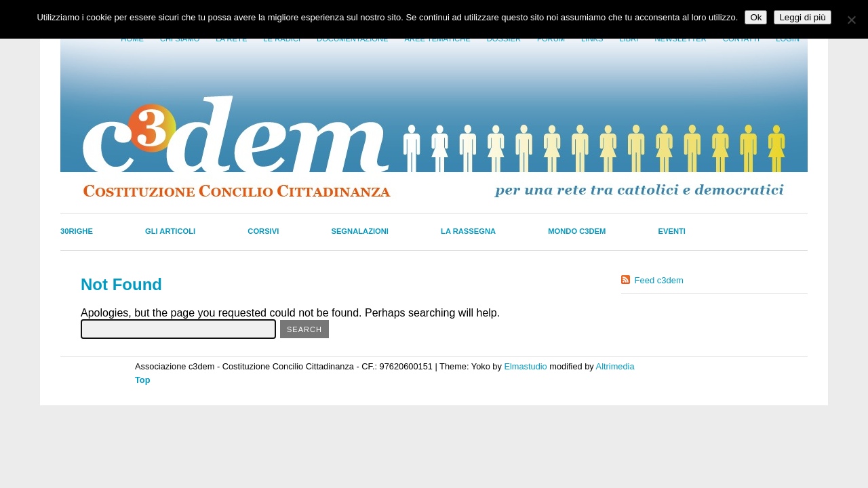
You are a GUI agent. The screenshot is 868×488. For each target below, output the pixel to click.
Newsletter (680, 39)
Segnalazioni (360, 231)
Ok (756, 17)
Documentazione (352, 39)
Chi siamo (180, 39)
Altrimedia (615, 366)
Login (788, 39)
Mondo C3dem (577, 231)
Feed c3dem (659, 280)
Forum (551, 39)
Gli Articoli (170, 231)
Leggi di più (802, 17)
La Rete (231, 39)
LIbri (629, 39)
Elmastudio (525, 366)
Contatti (741, 39)
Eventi (672, 231)
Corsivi (263, 231)
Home (132, 39)
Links (592, 39)
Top (143, 380)
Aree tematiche (438, 39)
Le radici (282, 39)
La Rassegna (468, 231)
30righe (77, 231)
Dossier (504, 39)
